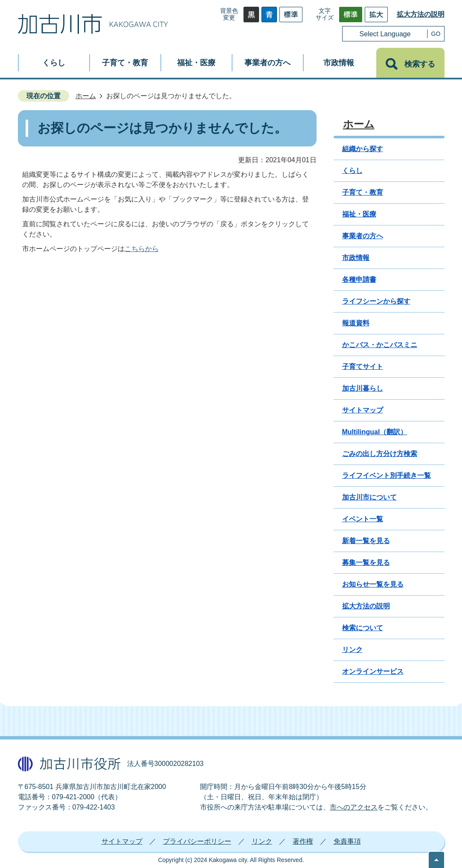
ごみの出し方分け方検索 (380, 454)
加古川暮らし (363, 388)
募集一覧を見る (366, 563)
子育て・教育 (363, 192)
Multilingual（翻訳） (375, 432)
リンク (352, 650)
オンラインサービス (373, 671)
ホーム (86, 96)
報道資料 (356, 323)
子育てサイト (363, 367)
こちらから (142, 249)
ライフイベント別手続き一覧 (386, 475)
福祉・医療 (359, 214)
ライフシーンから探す (376, 301)
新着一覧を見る (366, 541)
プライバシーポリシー (197, 841)
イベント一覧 (363, 519)
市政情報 (356, 258)
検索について (363, 628)
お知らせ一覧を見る (373, 584)
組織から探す (363, 149)
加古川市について (369, 497)
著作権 (303, 841)
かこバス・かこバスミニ (380, 345)
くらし (352, 171)
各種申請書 (359, 279)
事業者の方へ (363, 236)
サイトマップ (363, 410)
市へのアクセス (354, 807)
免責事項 (347, 841)
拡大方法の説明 (421, 14)
